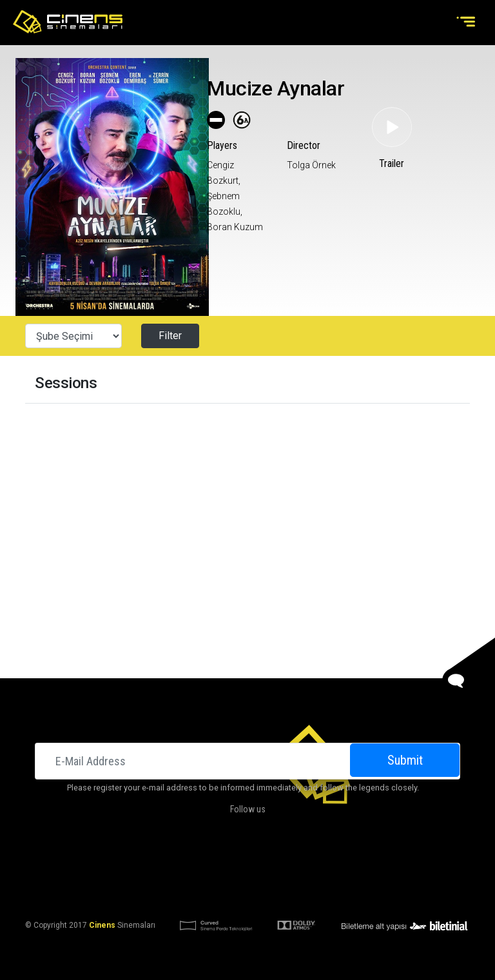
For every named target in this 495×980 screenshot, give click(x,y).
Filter (170, 336)
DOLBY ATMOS (224, 863)
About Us (172, 863)
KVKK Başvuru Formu (285, 894)
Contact (328, 863)
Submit (405, 760)
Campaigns (280, 863)
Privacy (350, 894)
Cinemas (129, 863)
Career (368, 863)
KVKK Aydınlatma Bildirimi (182, 894)
